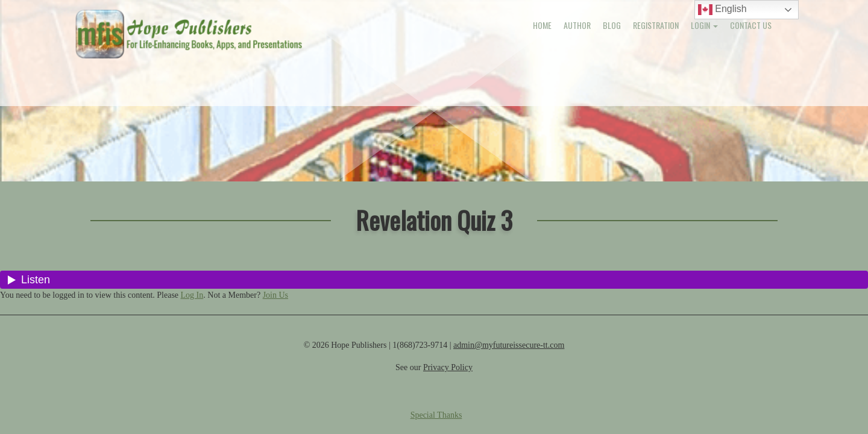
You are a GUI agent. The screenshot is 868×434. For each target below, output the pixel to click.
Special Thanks (436, 415)
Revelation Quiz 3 (434, 220)
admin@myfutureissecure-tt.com (509, 345)
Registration (656, 25)
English (722, 10)
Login (704, 25)
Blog (612, 25)
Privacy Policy (448, 367)
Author (577, 25)
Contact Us (751, 25)
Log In (192, 295)
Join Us (275, 295)
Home (542, 25)
